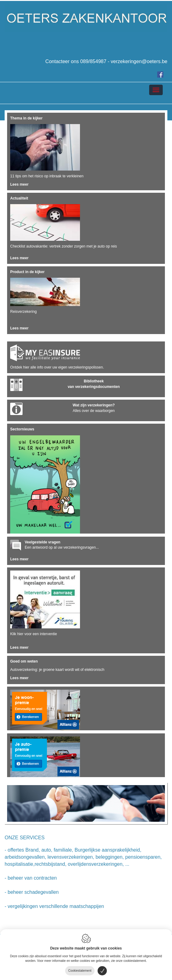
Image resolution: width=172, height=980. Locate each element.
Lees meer (19, 184)
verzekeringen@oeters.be (139, 61)
